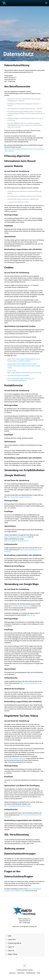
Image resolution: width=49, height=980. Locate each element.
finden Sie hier (31, 615)
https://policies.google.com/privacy (15, 758)
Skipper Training (13, 954)
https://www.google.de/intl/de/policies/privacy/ (18, 806)
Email (38, 973)
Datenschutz (21, 973)
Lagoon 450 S (12, 940)
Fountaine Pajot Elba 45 (15, 943)
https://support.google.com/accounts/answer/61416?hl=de (24, 373)
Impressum (12, 973)
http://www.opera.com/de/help (20, 376)
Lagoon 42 (11, 947)
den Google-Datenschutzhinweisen (21, 606)
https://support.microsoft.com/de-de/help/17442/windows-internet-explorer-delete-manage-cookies (24, 366)
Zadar (10, 936)
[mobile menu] (46, 3)
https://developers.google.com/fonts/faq (16, 537)
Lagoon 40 (11, 950)
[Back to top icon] (24, 966)
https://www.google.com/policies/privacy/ (19, 497)
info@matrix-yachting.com (29, 927)
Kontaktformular (31, 973)
